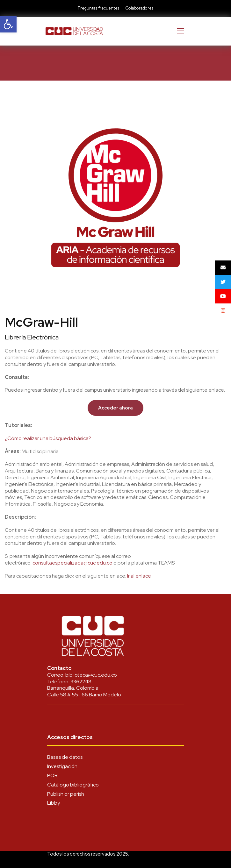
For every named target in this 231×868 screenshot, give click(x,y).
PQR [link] (52, 776)
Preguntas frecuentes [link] (98, 8)
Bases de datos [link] (65, 757)
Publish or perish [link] (66, 794)
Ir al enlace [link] (139, 576)
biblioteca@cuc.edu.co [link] (91, 675)
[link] (8, 24)
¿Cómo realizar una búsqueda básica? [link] (48, 438)
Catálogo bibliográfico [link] (73, 785)
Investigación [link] (62, 766)
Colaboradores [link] (139, 8)
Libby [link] (54, 803)
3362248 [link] (81, 682)
